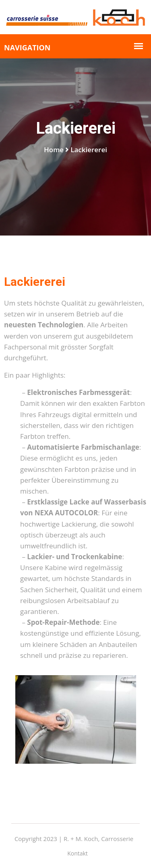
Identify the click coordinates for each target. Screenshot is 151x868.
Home (54, 150)
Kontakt (78, 853)
